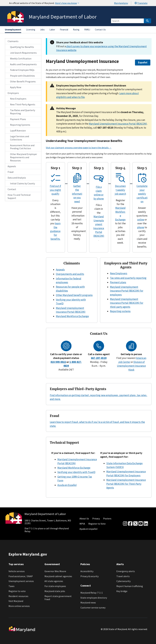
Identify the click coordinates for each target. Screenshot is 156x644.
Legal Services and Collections (19, 138)
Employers (13, 93)
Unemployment (13, 30)
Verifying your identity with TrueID (76, 472)
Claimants (13, 41)
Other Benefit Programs (23, 81)
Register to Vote (97, 524)
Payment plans (118, 282)
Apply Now (16, 87)
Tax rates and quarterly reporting (128, 278)
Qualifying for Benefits (22, 47)
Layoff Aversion (18, 131)
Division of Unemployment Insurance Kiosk (131, 366)
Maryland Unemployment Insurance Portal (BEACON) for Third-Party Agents (126, 484)
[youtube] (141, 524)
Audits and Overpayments (23, 64)
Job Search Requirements (23, 53)
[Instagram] (125, 524)
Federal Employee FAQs (22, 70)
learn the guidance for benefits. (55, 231)
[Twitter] (135, 524)
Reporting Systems (20, 125)
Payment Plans (18, 119)
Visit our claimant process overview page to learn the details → (79, 148)
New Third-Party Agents (23, 104)
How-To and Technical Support (19, 196)
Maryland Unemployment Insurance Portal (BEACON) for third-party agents (127, 303)
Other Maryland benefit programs (74, 295)
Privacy (96, 518)
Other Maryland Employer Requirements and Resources (24, 157)
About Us (84, 518)
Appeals (12, 166)
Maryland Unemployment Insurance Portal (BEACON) (118, 124)
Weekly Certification (21, 59)
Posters (107, 518)
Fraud (11, 172)
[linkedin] (146, 524)
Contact (12, 189)
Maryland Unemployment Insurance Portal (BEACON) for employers (127, 291)
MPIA (82, 524)
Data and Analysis (17, 178)
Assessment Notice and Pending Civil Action (22, 147)
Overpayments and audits (70, 274)
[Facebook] (130, 524)
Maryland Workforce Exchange (72, 316)
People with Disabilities (22, 76)
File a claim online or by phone (99, 191)
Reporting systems (120, 311)
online (141, 220)
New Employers (18, 99)
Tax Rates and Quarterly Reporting (23, 112)
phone (141, 227)
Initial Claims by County (22, 183)
